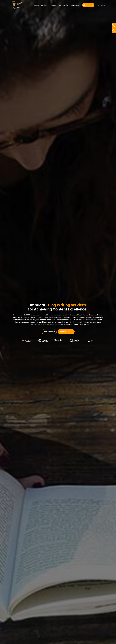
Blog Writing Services (67, 305)
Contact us (75, 5)
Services (45, 5)
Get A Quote (101, 5)
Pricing (54, 5)
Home (37, 5)
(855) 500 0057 (88, 5)
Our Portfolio (63, 5)
